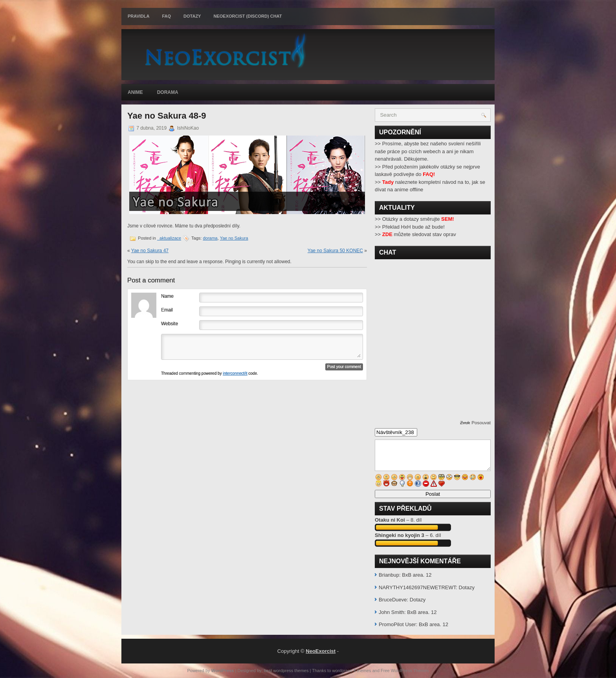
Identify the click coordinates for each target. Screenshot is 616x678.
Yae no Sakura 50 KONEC (335, 251)
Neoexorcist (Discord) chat (247, 16)
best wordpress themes (286, 671)
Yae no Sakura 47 (150, 251)
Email (167, 310)
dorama (210, 238)
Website (170, 324)
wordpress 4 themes (352, 671)
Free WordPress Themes (405, 671)
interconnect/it (235, 373)
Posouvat (481, 422)
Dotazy (192, 16)
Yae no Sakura (234, 238)
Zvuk (465, 422)
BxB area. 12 (417, 575)
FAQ (166, 16)
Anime (135, 92)
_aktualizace (169, 238)
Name (167, 296)
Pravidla (138, 16)
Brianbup (389, 575)
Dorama (168, 92)
